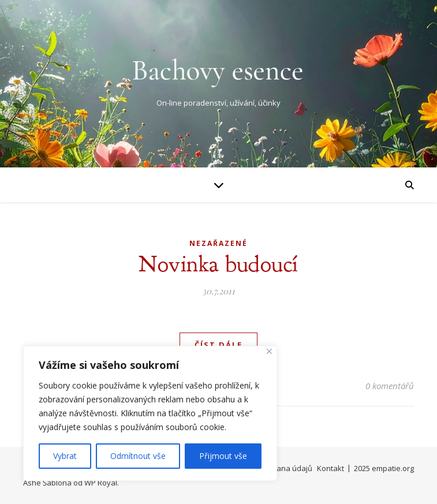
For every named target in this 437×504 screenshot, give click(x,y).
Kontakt (330, 468)
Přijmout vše (223, 456)
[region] (150, 413)
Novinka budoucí (218, 264)
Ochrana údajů (286, 468)
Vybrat (65, 456)
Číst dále (218, 345)
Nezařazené (218, 243)
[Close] (269, 351)
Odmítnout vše (138, 456)
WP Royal (101, 483)
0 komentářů (390, 386)
